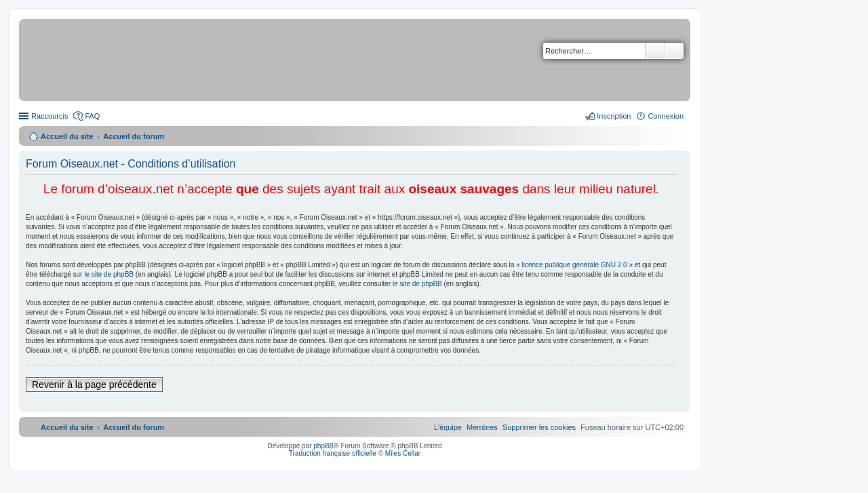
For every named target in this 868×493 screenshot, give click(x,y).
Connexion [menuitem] (666, 116)
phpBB (323, 446)
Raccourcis (50, 116)
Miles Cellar (403, 453)
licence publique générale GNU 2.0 (575, 265)
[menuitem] (539, 427)
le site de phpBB (109, 274)
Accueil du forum (134, 136)
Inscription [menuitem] (614, 116)
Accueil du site (67, 136)
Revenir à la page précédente (94, 384)
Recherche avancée (674, 51)
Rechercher (655, 51)
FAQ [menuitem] (92, 116)
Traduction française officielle (333, 453)
